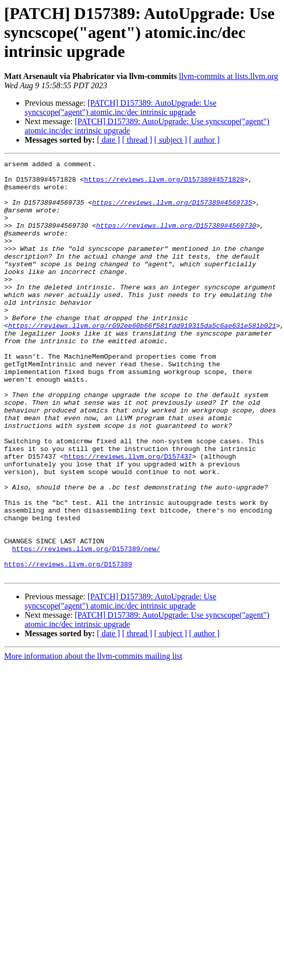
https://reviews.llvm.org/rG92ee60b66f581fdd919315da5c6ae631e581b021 (142, 359)
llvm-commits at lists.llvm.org (228, 76)
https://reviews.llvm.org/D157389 (68, 645)
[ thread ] (137, 140)
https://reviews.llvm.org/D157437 (128, 516)
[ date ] (108, 140)
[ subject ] (171, 140)
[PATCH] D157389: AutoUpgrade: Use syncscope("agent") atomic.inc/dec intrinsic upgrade (120, 107)
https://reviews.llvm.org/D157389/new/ (86, 627)
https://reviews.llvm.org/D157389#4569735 (172, 211)
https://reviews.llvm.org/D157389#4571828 (164, 184)
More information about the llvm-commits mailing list (93, 739)
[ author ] (205, 140)
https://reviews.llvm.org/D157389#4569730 (176, 239)
